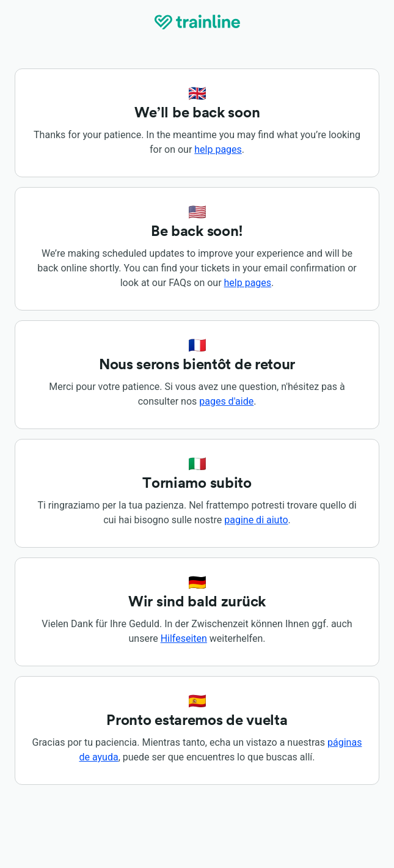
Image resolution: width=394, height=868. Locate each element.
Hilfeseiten (184, 638)
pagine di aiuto (256, 520)
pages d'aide (226, 401)
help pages (218, 149)
